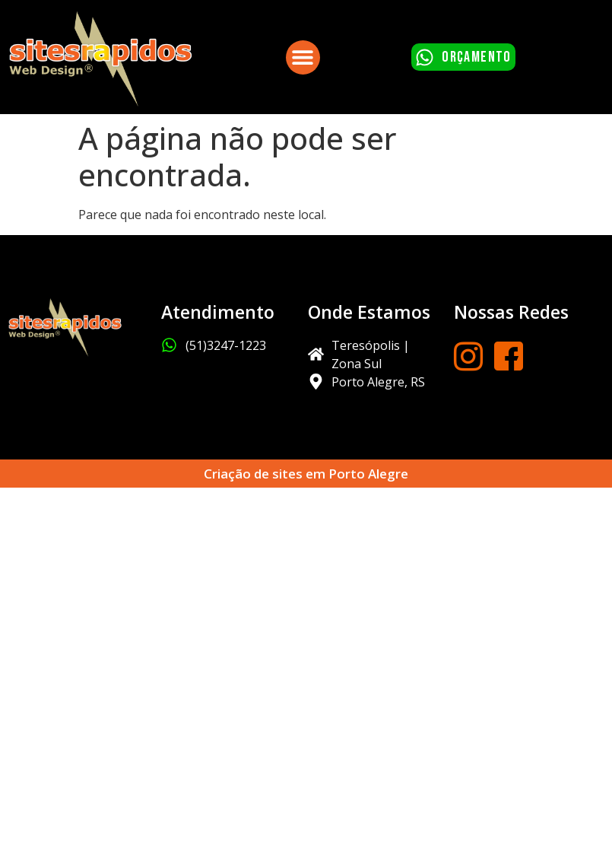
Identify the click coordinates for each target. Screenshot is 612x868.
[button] (303, 57)
